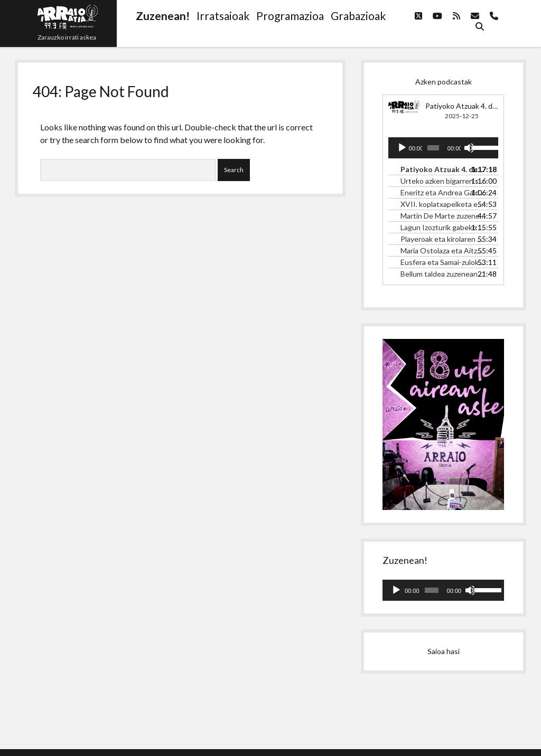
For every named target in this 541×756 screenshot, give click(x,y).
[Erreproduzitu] (402, 148)
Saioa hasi (444, 651)
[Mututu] (469, 148)
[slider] (433, 148)
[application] (443, 148)
